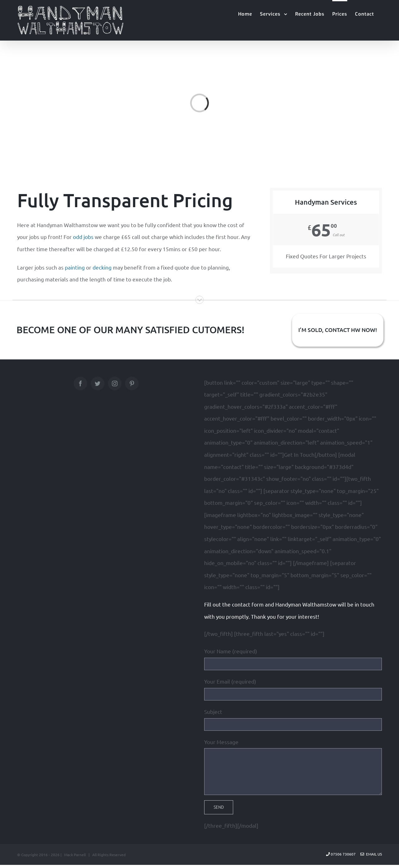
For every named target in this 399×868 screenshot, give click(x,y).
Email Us (371, 854)
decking (102, 267)
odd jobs (83, 237)
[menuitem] (245, 14)
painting (75, 267)
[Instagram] (115, 383)
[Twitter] (98, 383)
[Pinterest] (132, 383)
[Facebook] (80, 383)
